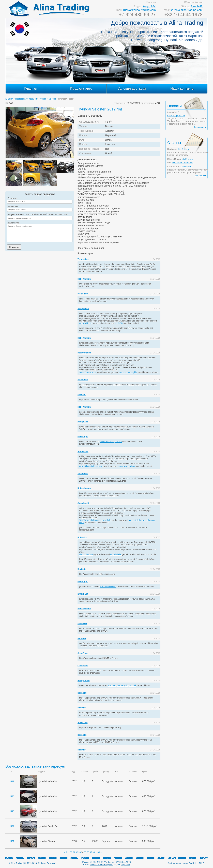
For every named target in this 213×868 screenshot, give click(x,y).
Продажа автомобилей (26, 99)
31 (74, 852)
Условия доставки (132, 88)
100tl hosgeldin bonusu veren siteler (95, 520)
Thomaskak (83, 259)
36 (88, 852)
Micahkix (82, 638)
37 (91, 852)
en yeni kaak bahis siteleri (91, 466)
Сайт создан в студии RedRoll (182, 863)
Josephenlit (83, 309)
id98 (12, 796)
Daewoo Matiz (186, 167)
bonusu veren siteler (126, 466)
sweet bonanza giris (128, 372)
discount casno (86, 554)
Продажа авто (81, 88)
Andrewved (83, 451)
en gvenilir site (86, 323)
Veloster (52, 99)
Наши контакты (182, 88)
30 (71, 852)
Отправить (14, 247)
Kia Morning (187, 159)
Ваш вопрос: (13, 223)
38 (94, 852)
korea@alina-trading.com (187, 10)
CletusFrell (83, 666)
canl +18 (119, 323)
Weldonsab (83, 294)
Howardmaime (84, 353)
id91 (12, 826)
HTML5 (201, 863)
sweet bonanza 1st (88, 372)
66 (99, 852)
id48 (12, 811)
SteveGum (82, 653)
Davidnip (82, 394)
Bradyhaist (83, 422)
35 (85, 852)
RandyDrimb (83, 681)
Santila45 (197, 6)
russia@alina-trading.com (139, 10)
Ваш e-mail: (13, 206)
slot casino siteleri (108, 587)
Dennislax (82, 624)
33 (79, 852)
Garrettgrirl (83, 437)
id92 (12, 841)
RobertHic (82, 537)
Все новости (200, 127)
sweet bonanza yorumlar (111, 442)
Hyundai (43, 99)
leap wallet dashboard (182, 162)
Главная (31, 88)
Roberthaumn (84, 279)
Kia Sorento (183, 149)
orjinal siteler (116, 554)
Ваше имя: (13, 198)
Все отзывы (200, 176)
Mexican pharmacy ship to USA (122, 685)
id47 (12, 781)
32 (77, 852)
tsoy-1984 (150, 6)
